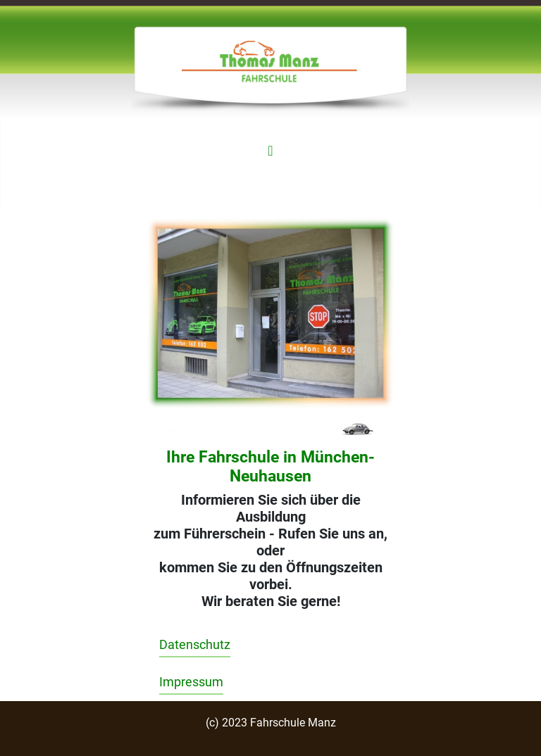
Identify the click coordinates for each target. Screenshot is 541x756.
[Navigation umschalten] (270, 151)
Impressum (191, 682)
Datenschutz (195, 645)
